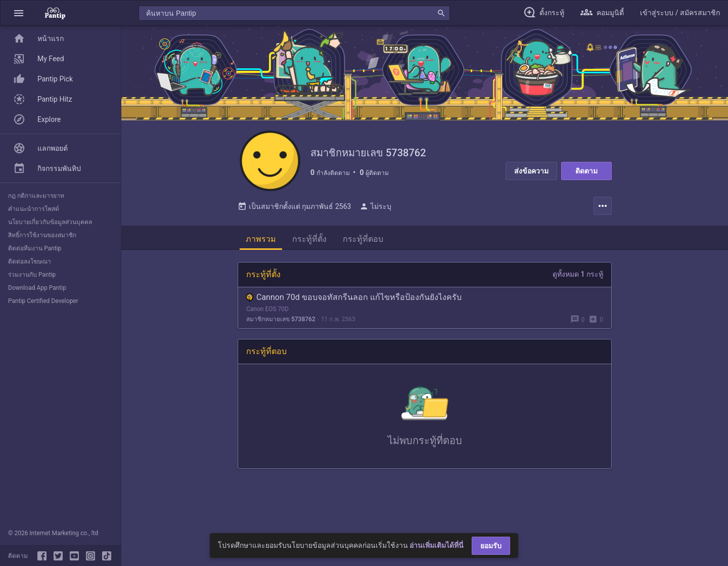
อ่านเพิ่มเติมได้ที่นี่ (437, 545)
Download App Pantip (37, 288)
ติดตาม (586, 171)
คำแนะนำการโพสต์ (34, 209)
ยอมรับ (491, 546)
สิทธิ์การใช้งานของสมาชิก (42, 235)
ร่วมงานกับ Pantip (32, 275)
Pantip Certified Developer (43, 301)
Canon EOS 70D (267, 309)
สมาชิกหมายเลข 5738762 (281, 319)
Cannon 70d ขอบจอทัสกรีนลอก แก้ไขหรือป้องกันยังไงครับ (354, 297)
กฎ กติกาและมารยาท (36, 196)
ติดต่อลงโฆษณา (30, 262)
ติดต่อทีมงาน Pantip (35, 248)
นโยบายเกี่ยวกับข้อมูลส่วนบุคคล (50, 222)
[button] (19, 13)
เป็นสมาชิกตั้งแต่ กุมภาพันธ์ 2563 (294, 206)
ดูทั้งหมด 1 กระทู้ (578, 274)
